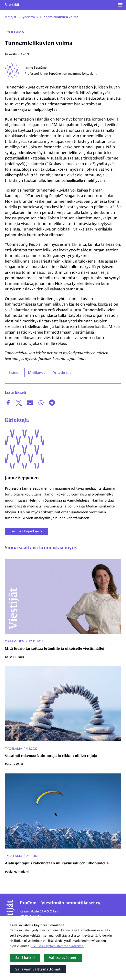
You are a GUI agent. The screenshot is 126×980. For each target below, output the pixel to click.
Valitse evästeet (63, 958)
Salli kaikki (25, 958)
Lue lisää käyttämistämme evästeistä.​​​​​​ (57, 946)
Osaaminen (15, 641)
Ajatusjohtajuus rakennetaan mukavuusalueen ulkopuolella (57, 863)
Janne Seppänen (36, 67)
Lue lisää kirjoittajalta (27, 531)
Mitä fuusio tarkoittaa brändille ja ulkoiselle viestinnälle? (55, 648)
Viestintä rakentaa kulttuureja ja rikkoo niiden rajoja (51, 756)
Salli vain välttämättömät (38, 969)
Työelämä (14, 32)
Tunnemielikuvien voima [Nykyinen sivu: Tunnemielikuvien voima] (59, 17)
